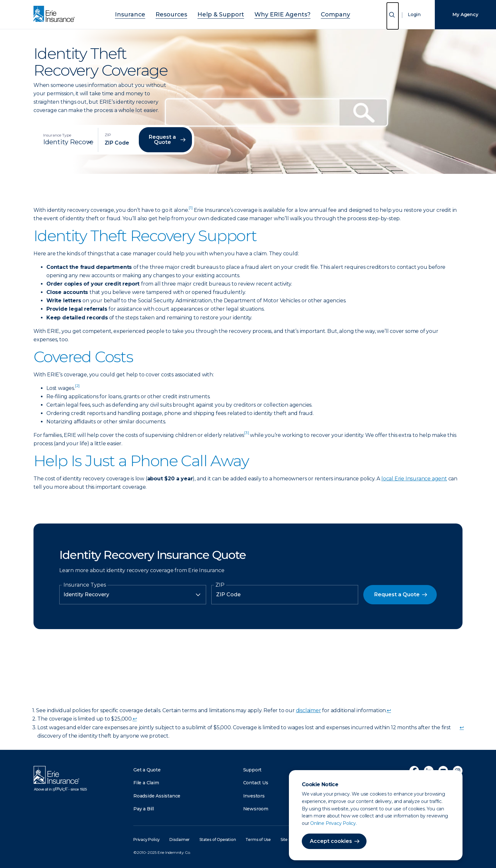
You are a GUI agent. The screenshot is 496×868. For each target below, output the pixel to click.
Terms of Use (258, 840)
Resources (182, 14)
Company (317, 14)
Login (414, 14)
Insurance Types (85, 585)
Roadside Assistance (157, 796)
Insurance (148, 14)
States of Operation (218, 840)
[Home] (56, 14)
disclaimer (309, 710)
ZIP (220, 585)
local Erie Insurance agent (414, 479)
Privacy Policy (147, 840)
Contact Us (256, 783)
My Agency (465, 14)
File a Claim (146, 783)
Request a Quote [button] (162, 140)
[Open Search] (393, 16)
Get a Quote (147, 770)
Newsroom (256, 809)
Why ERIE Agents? (274, 14)
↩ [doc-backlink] (389, 710)
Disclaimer (180, 840)
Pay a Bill (144, 809)
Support (253, 770)
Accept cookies (331, 841)
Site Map (288, 840)
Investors (254, 796)
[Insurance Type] (68, 142)
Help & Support (223, 14)
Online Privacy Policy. (334, 823)
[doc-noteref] (191, 210)
